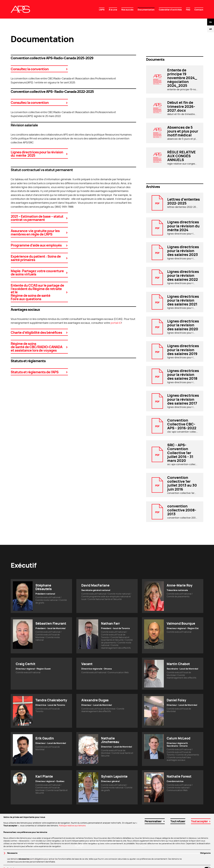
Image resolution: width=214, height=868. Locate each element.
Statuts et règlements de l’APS (35, 372)
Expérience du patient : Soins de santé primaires (36, 258)
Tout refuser (178, 852)
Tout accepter (199, 852)
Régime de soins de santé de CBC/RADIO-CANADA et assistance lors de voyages (37, 347)
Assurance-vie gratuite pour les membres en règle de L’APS (35, 232)
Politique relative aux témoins (72, 856)
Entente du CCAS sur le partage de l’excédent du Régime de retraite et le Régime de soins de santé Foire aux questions (37, 292)
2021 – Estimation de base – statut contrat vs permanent (37, 218)
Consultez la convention (30, 69)
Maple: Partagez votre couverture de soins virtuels (37, 272)
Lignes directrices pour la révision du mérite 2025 (37, 154)
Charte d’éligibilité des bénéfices (36, 332)
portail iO (116, 323)
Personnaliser (155, 852)
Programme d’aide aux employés (36, 245)
